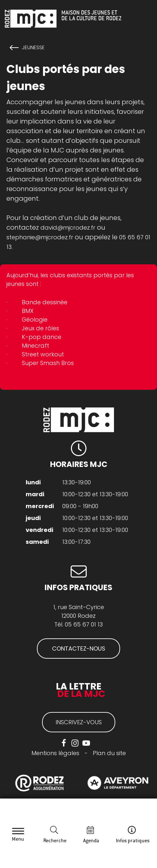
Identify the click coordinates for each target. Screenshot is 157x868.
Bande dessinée (45, 302)
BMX (28, 311)
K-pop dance (42, 337)
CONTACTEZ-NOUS (79, 649)
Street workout (43, 354)
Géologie (35, 320)
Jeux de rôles (40, 328)
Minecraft (35, 346)
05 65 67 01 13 (84, 624)
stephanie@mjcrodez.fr (40, 237)
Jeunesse (33, 48)
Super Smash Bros (48, 363)
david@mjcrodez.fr (68, 228)
